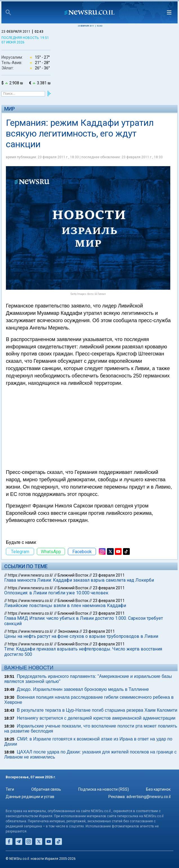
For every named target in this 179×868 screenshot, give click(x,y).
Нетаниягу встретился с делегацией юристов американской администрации (96, 718)
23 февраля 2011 (109, 575)
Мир (10, 109)
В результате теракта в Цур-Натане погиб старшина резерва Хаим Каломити (97, 710)
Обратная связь (46, 789)
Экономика (68, 631)
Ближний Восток (73, 575)
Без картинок (158, 789)
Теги (10, 789)
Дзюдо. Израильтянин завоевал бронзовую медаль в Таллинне (83, 689)
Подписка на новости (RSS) (104, 789)
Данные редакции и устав (30, 797)
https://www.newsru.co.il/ (31, 575)
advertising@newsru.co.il (148, 797)
